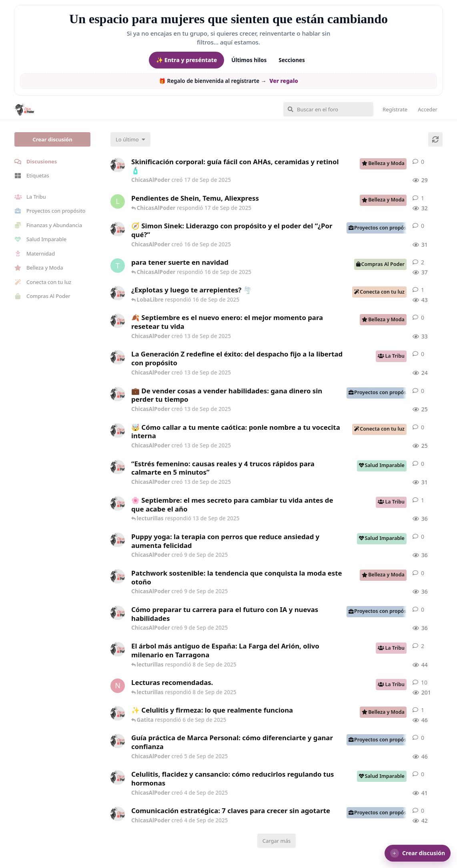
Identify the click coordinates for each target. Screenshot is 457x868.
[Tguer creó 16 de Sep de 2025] (118, 266)
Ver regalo (284, 81)
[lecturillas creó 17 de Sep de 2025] (118, 201)
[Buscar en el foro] (328, 109)
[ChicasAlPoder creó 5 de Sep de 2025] (118, 741)
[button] (418, 853)
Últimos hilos (249, 60)
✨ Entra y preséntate (186, 60)
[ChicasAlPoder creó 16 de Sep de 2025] (118, 229)
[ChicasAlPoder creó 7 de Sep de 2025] (118, 293)
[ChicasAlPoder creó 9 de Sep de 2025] (118, 540)
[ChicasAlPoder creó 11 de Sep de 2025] (118, 503)
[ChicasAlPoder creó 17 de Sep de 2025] (118, 165)
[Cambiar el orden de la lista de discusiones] (130, 139)
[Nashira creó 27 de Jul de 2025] (118, 686)
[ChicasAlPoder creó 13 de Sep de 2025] (118, 321)
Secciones (292, 60)
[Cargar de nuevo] (435, 139)
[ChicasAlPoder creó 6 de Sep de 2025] (118, 649)
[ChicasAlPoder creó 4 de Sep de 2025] (118, 713)
